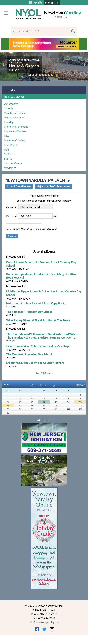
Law (7, 136)
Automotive (11, 104)
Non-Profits (11, 145)
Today (80, 385)
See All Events (44, 373)
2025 (6, 385)
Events (9, 90)
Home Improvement (16, 127)
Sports (8, 159)
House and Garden (15, 131)
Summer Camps (13, 163)
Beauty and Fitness (15, 113)
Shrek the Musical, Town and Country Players (35, 363)
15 (80, 402)
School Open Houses (19, 186)
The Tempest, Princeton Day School (29, 312)
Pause (57, 75)
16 (8, 405)
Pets (7, 149)
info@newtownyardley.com (44, 622)
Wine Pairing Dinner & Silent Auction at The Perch (38, 320)
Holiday (9, 122)
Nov (43, 385)
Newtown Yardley (15, 140)
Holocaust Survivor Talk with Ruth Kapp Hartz (36, 303)
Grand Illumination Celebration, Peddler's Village (38, 346)
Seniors (8, 154)
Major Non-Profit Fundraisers (53, 186)
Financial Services (14, 117)
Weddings (10, 168)
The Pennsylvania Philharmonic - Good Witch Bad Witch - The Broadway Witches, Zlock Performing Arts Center (42, 336)
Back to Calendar (14, 96)
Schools (9, 108)
